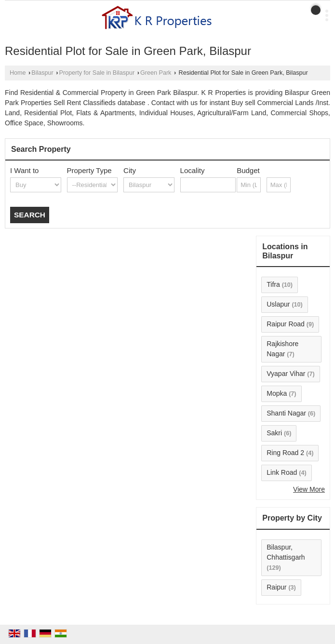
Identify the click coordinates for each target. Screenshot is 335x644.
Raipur (276, 587)
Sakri (274, 433)
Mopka (277, 393)
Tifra (273, 284)
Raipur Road (286, 324)
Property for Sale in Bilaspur (97, 73)
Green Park (156, 73)
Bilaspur (42, 73)
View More (309, 489)
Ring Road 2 (285, 453)
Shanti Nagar (286, 413)
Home (18, 73)
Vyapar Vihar (286, 374)
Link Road (282, 472)
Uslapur (278, 304)
